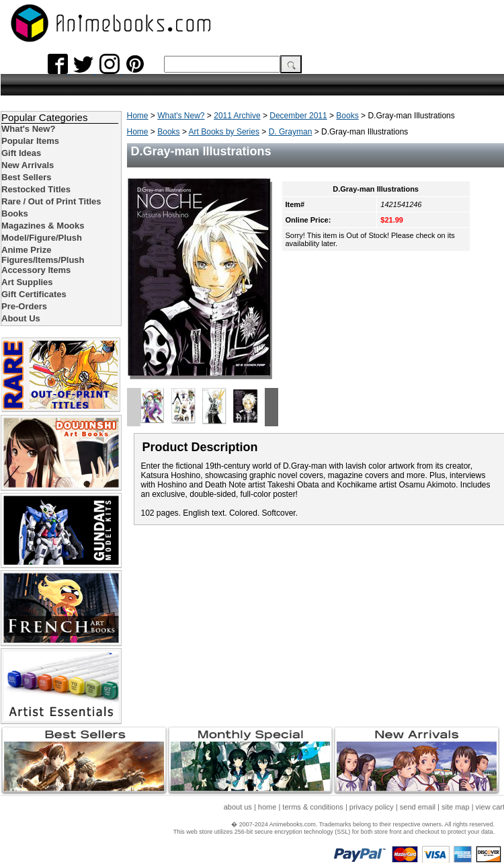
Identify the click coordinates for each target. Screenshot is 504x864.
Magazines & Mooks (43, 226)
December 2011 (298, 116)
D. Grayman (291, 132)
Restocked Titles (36, 189)
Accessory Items (36, 270)
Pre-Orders (24, 306)
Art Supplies (27, 282)
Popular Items (30, 141)
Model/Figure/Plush (42, 238)
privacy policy (372, 807)
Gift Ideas (21, 153)
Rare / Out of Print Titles (51, 201)
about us (238, 807)
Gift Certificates (34, 294)
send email (418, 807)
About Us (21, 318)
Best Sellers (26, 177)
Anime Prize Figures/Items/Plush (43, 255)
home (267, 807)
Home (138, 116)
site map (456, 807)
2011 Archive (237, 116)
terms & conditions (312, 807)
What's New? (181, 116)
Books (347, 116)
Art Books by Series (224, 132)
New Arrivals (28, 165)
